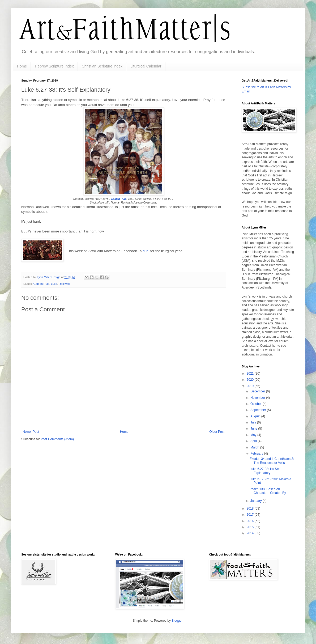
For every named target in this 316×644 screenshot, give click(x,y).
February (257, 454)
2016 (251, 521)
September (259, 410)
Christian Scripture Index (102, 66)
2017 (251, 515)
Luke (54, 284)
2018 (251, 509)
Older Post (217, 432)
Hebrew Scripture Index (54, 66)
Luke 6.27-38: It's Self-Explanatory (266, 471)
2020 (251, 380)
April (254, 441)
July (254, 422)
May (254, 435)
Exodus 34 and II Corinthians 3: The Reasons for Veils (272, 461)
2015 (251, 527)
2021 (251, 374)
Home (22, 66)
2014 (251, 533)
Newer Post (31, 432)
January (257, 501)
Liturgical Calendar (146, 66)
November (258, 398)
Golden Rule (119, 199)
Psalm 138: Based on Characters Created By (268, 491)
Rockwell (64, 284)
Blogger (177, 621)
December (258, 391)
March (255, 447)
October (257, 404)
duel (146, 251)
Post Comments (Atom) (57, 439)
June (254, 429)
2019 (251, 386)
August (256, 416)
